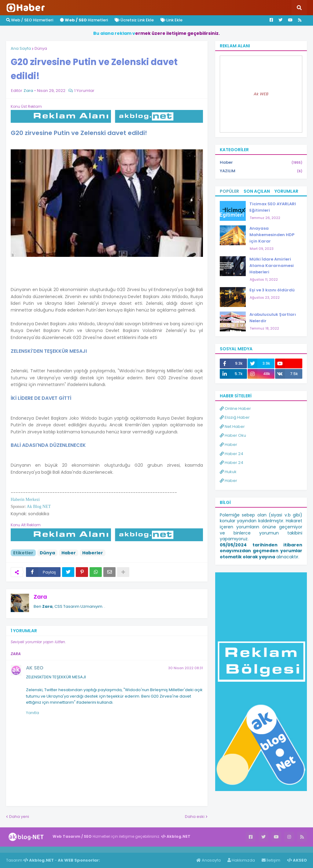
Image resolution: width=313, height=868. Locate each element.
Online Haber (235, 408)
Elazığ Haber (235, 417)
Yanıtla (33, 713)
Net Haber (232, 427)
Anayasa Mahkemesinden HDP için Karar (272, 235)
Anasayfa (208, 860)
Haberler (93, 553)
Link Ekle (171, 20)
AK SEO (35, 668)
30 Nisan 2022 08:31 (186, 668)
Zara (40, 597)
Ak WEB (261, 94)
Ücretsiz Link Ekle (134, 20)
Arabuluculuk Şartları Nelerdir (273, 318)
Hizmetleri (84, 20)
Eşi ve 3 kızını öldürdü (272, 290)
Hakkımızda (241, 860)
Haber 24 (232, 454)
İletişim (271, 860)
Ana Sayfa (21, 48)
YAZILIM (261, 171)
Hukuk (228, 472)
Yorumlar (286, 191)
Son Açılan (257, 191)
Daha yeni (19, 817)
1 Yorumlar (84, 91)
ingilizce (63, 849)
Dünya (41, 48)
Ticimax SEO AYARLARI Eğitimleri (273, 207)
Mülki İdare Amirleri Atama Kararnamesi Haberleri (272, 266)
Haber (69, 553)
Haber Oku (233, 435)
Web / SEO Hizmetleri (30, 20)
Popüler (229, 191)
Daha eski (195, 817)
